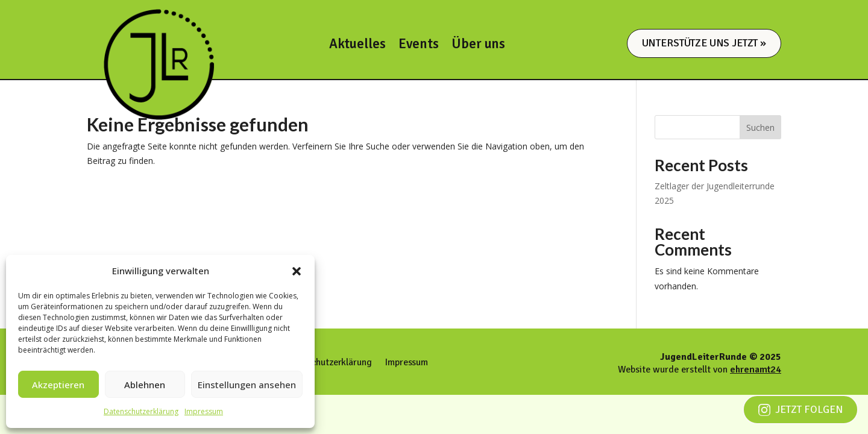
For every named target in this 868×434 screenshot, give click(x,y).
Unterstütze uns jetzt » (704, 43)
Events (418, 46)
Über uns (478, 46)
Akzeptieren (58, 385)
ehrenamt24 (756, 370)
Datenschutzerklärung (141, 411)
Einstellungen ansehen (247, 385)
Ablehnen (145, 385)
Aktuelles (357, 46)
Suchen (760, 127)
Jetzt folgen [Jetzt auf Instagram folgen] (800, 409)
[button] (297, 271)
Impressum (204, 411)
